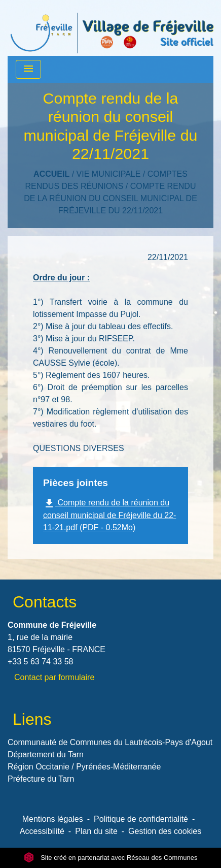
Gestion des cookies (165, 831)
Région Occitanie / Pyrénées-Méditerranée (84, 767)
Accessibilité (42, 831)
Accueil (51, 174)
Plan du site (96, 831)
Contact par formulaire (54, 677)
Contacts (45, 602)
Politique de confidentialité (141, 819)
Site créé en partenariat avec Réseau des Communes (111, 858)
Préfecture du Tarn (41, 779)
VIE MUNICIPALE (109, 174)
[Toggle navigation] (28, 69)
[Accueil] (112, 28)
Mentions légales (53, 819)
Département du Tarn (46, 754)
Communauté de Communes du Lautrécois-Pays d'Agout (110, 742)
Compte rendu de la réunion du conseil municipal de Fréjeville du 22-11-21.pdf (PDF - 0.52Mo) (109, 515)
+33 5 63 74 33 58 (40, 662)
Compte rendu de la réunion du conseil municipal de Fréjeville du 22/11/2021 (110, 198)
